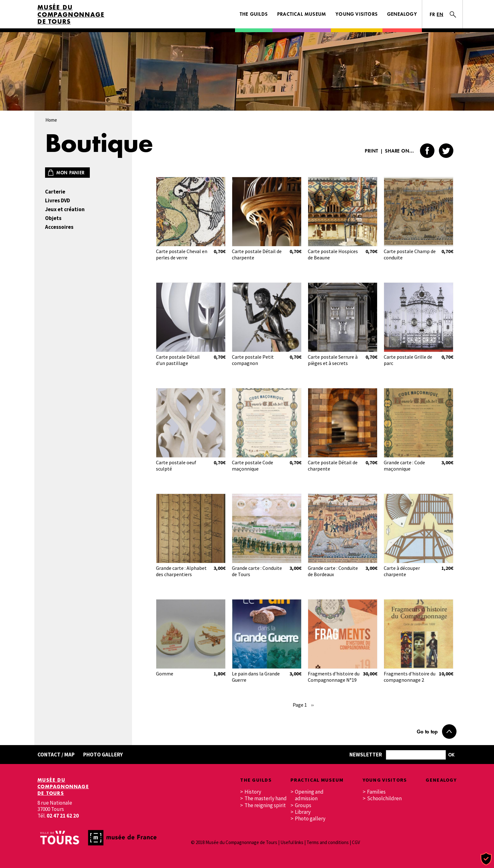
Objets (53, 218)
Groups (303, 805)
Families (376, 792)
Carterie (55, 192)
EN (440, 14)
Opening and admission (309, 795)
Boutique (99, 143)
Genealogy (402, 14)
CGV (356, 842)
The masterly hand (266, 799)
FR (433, 14)
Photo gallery (103, 755)
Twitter (446, 151)
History (253, 792)
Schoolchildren (384, 799)
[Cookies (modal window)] (486, 859)
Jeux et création (65, 209)
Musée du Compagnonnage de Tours (71, 14)
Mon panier (71, 173)
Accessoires (59, 227)
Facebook (427, 151)
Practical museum (302, 14)
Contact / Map (56, 755)
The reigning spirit (265, 805)
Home (51, 120)
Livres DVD (57, 201)
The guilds (254, 14)
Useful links (292, 842)
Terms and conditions (328, 842)
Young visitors (357, 14)
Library (303, 812)
